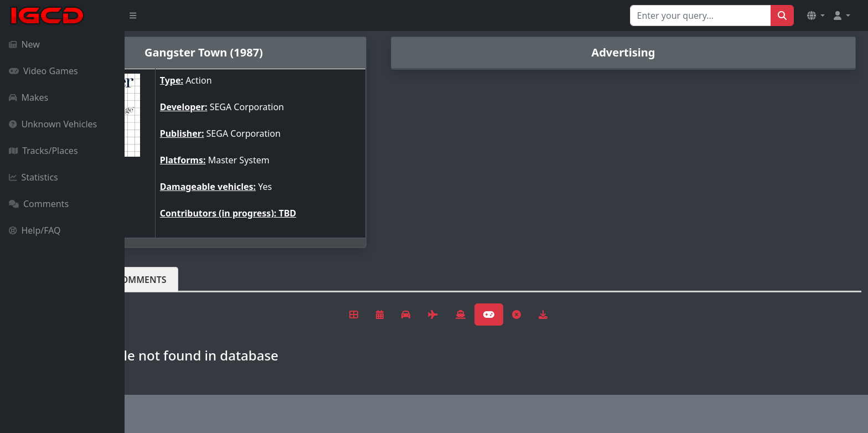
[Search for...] (701, 16)
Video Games (43, 71)
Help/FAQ (35, 230)
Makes (29, 97)
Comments (39, 204)
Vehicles (165, 280)
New (24, 44)
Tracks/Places (43, 151)
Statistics (33, 177)
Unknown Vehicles (53, 124)
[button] (816, 16)
